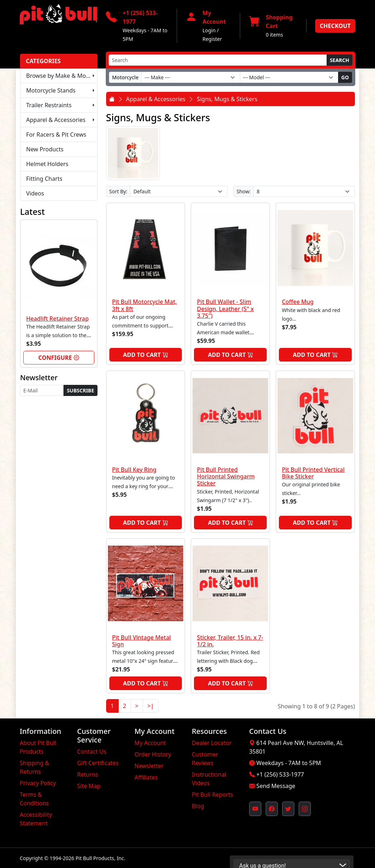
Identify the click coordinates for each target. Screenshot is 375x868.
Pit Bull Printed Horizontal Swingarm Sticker (226, 476)
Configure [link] (59, 358)
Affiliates (146, 777)
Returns (88, 774)
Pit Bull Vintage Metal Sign (142, 641)
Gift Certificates (98, 763)
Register (212, 39)
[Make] (191, 77)
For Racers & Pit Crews (56, 135)
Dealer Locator (212, 743)
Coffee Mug (298, 302)
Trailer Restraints (49, 105)
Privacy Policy (38, 783)
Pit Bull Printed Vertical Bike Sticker (313, 473)
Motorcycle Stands (51, 90)
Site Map (89, 786)
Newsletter (149, 766)
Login (209, 30)
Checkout (335, 26)
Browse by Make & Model (60, 76)
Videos (35, 193)
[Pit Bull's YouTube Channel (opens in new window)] (255, 809)
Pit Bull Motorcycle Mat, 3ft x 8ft (145, 305)
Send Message (276, 786)
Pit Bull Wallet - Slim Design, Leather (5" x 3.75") (225, 308)
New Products (45, 149)
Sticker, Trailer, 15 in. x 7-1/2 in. (230, 641)
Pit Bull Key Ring (134, 470)
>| (151, 706)
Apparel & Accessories (56, 120)
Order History (153, 754)
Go (345, 77)
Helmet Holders (47, 164)
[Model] (289, 77)
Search (340, 60)
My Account (150, 743)
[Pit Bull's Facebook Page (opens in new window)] (272, 809)
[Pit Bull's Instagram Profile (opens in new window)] (305, 809)
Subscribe (80, 390)
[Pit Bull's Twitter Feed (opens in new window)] (288, 809)
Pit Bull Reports (212, 794)
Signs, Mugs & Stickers (227, 99)
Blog (198, 806)
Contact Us (92, 751)
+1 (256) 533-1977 (280, 774)
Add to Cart (146, 355)
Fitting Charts (44, 179)
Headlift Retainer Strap (57, 319)
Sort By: (118, 191)
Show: (244, 191)
